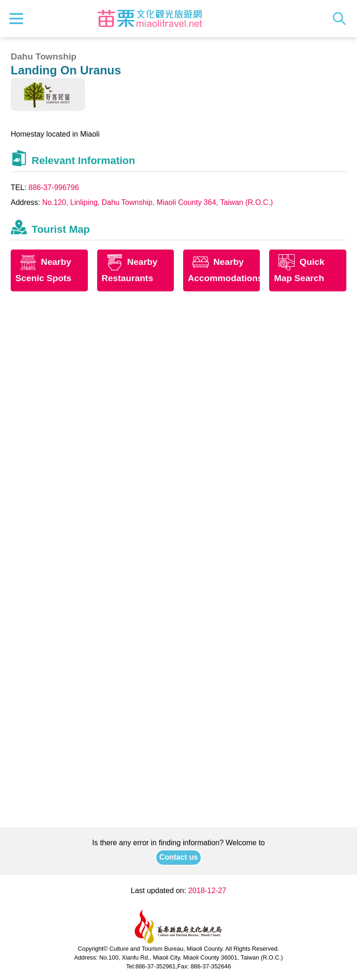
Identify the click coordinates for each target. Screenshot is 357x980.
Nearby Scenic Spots (43, 270)
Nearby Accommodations (224, 270)
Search (342, 19)
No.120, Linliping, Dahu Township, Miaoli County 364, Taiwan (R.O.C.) (158, 202)
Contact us (179, 857)
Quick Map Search (299, 270)
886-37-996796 (54, 187)
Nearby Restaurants (130, 270)
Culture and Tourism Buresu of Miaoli (150, 19)
